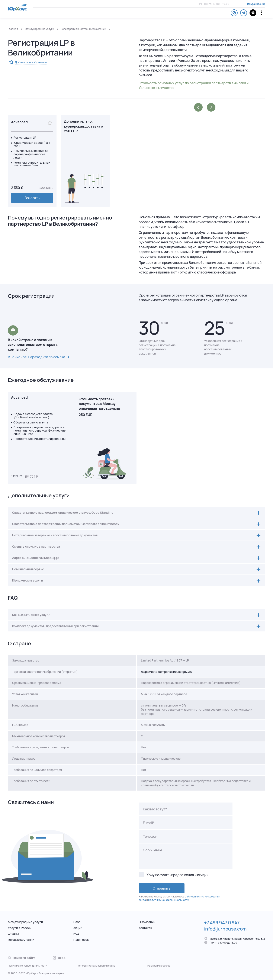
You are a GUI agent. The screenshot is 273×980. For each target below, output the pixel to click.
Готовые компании (21, 940)
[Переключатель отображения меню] (262, 13)
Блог (77, 922)
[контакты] (253, 13)
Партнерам (81, 940)
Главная (13, 29)
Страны (13, 934)
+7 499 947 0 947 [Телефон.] (222, 923)
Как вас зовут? (155, 809)
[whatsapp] (234, 13)
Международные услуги (39, 29)
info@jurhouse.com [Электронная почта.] (225, 929)
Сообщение (152, 850)
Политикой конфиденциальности (169, 900)
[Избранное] (50, 123)
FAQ (76, 934)
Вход (59, 958)
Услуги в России (20, 928)
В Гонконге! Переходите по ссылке (40, 357)
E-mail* (149, 823)
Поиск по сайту (21, 958)
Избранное (254, 4)
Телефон (150, 836)
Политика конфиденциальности (28, 966)
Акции (78, 928)
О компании (147, 922)
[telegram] (244, 13)
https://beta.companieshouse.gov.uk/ (167, 672)
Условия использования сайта (97, 966)
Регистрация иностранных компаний (83, 29)
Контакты (145, 928)
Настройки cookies (159, 966)
